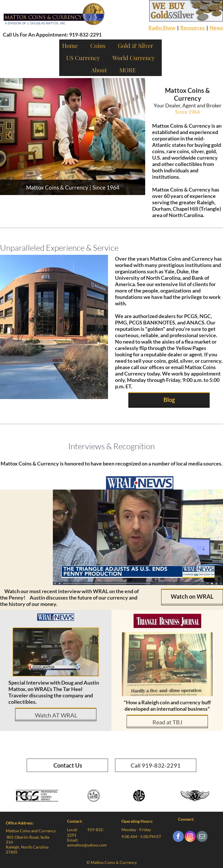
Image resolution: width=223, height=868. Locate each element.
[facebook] (178, 837)
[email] (202, 837)
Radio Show (162, 28)
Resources (193, 28)
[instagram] (190, 837)
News (216, 28)
